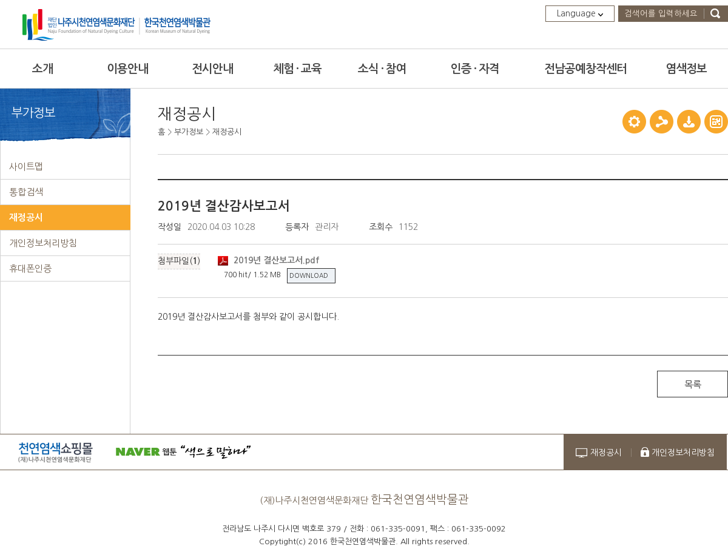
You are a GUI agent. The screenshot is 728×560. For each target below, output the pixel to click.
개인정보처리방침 (683, 453)
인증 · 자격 (475, 69)
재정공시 (227, 132)
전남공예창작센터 (585, 69)
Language (580, 13)
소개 (42, 69)
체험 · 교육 (297, 69)
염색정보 (686, 69)
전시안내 (212, 69)
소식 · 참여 (382, 69)
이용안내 (127, 69)
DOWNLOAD (309, 275)
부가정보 (189, 132)
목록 (693, 384)
